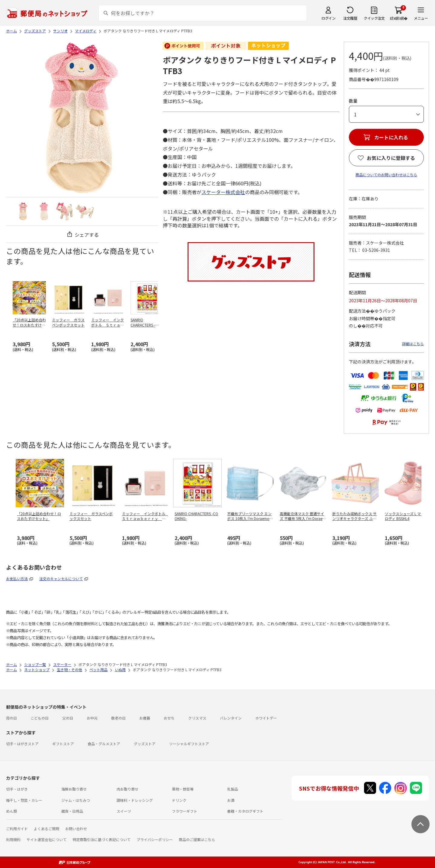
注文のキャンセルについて (61, 579)
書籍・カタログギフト (245, 811)
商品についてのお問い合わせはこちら (386, 175)
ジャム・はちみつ (76, 800)
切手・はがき (17, 789)
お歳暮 (145, 718)
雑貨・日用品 (72, 811)
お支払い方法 (17, 579)
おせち (169, 718)
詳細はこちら (413, 344)
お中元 (92, 718)
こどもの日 (40, 718)
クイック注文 (374, 18)
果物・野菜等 (183, 789)
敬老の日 (118, 718)
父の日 (68, 718)
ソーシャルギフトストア (189, 744)
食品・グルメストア (104, 744)
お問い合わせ (76, 829)
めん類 (11, 811)
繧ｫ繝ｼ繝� (399, 18)
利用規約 (13, 839)
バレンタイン (231, 718)
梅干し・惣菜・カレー (24, 800)
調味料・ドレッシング (135, 800)
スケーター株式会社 (223, 192)
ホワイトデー (266, 718)
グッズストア (145, 744)
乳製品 (233, 789)
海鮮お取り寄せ (74, 789)
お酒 (231, 800)
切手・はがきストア (22, 744)
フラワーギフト (185, 811)
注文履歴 (350, 18)
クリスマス (197, 718)
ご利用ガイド (17, 829)
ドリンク (179, 800)
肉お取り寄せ (127, 789)
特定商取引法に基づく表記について (101, 839)
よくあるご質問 (47, 829)
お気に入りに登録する (391, 158)
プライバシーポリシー (155, 839)
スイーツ (124, 811)
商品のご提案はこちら (197, 839)
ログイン (328, 18)
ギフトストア (63, 744)
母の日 (11, 718)
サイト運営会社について (47, 839)
